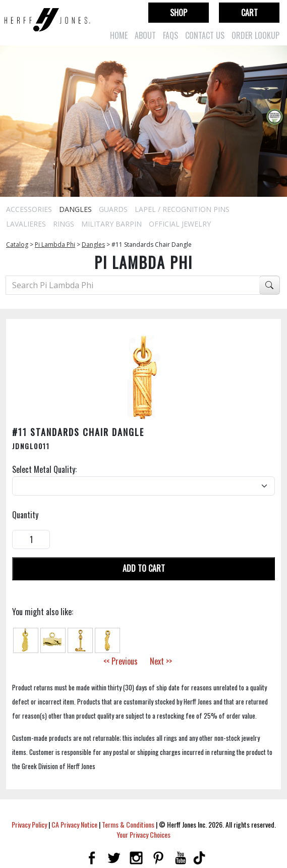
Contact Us (205, 35)
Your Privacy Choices (143, 834)
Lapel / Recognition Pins (182, 209)
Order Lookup (255, 35)
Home (119, 35)
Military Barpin (111, 224)
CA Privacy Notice (74, 824)
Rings (64, 224)
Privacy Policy (29, 824)
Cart (249, 13)
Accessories (29, 209)
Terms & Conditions (128, 824)
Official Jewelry (180, 224)
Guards (113, 209)
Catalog (17, 245)
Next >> (161, 661)
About (145, 35)
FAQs (170, 35)
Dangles (75, 209)
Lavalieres (26, 224)
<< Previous (121, 661)
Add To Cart (144, 568)
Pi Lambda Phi (55, 245)
